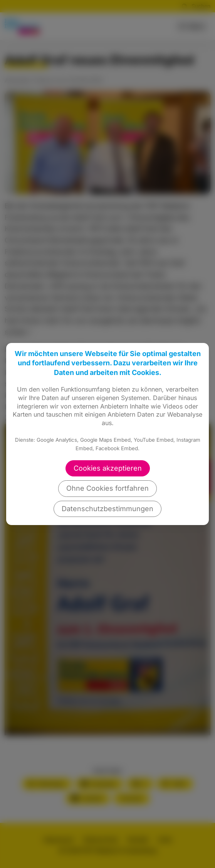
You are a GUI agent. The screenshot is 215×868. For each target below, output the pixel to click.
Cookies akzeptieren (108, 468)
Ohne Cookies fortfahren (107, 488)
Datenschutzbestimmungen (107, 509)
